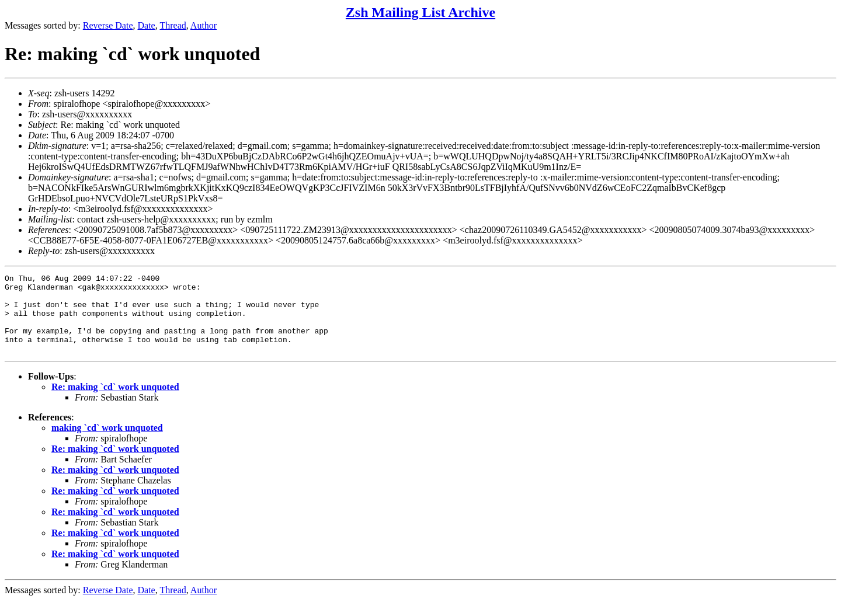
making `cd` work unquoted (107, 443)
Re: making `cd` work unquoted (115, 403)
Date (147, 25)
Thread (173, 25)
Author (204, 25)
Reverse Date (108, 25)
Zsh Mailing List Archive (420, 12)
